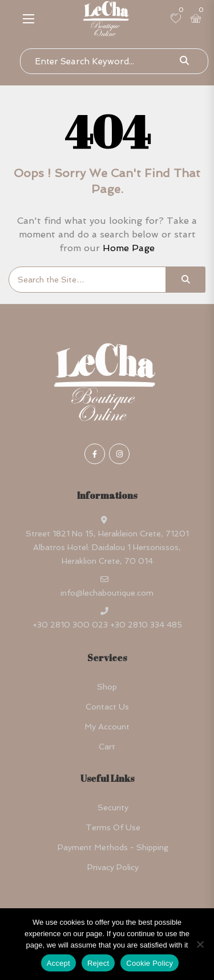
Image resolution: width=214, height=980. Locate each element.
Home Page (129, 248)
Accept (58, 963)
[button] (29, 19)
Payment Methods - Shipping (113, 847)
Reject (98, 963)
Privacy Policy (113, 867)
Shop (107, 687)
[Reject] (200, 944)
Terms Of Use (113, 827)
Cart (107, 747)
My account (107, 727)
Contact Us (107, 707)
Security (113, 807)
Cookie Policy (150, 963)
